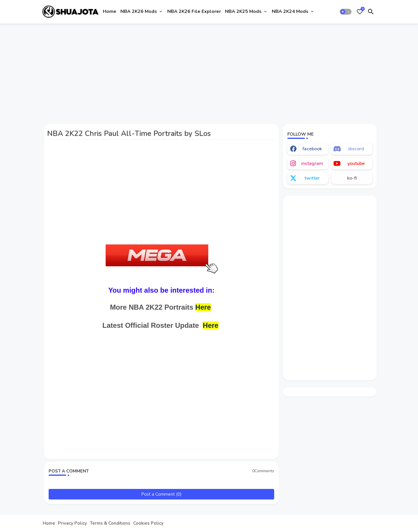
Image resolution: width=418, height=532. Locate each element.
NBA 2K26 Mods (139, 11)
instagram (312, 163)
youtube (356, 163)
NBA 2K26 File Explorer (194, 11)
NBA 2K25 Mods (243, 11)
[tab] (110, 12)
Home (110, 11)
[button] (346, 12)
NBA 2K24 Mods (290, 11)
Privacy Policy (72, 523)
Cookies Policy (148, 523)
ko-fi (352, 178)
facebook (312, 149)
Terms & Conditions (110, 523)
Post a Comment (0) (161, 494)
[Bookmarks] (360, 12)
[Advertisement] (209, 71)
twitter (312, 178)
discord (356, 149)
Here (203, 307)
